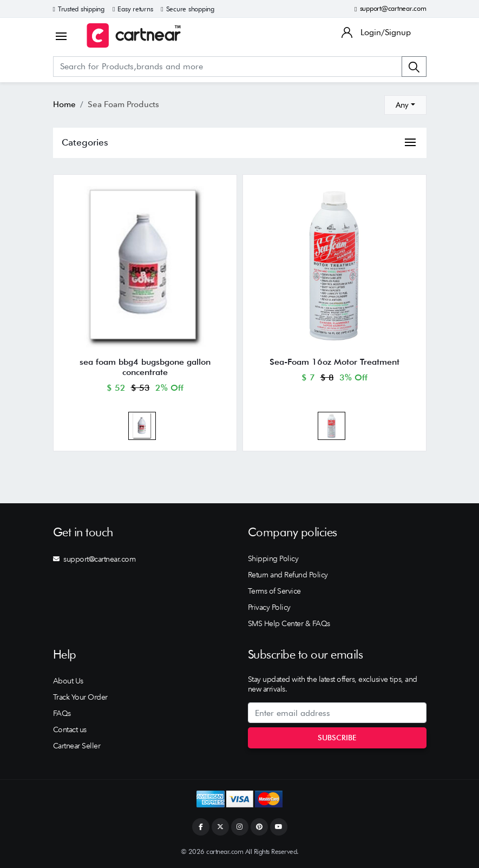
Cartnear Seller (77, 746)
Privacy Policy (269, 607)
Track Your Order (80, 697)
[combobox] (405, 105)
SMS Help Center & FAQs (289, 623)
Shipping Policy (273, 558)
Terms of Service (274, 591)
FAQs (62, 713)
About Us (68, 681)
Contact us (70, 729)
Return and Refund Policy (288, 575)
